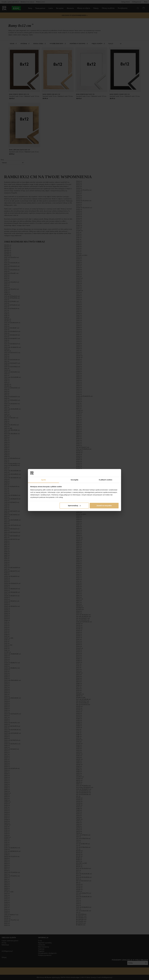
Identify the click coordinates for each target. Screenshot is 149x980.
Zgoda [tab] (43, 480)
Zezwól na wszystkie (104, 506)
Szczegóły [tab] (74, 480)
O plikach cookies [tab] (105, 480)
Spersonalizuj (74, 506)
